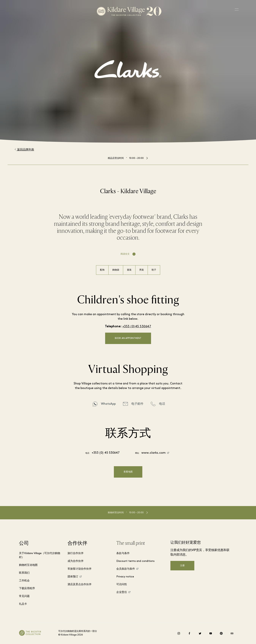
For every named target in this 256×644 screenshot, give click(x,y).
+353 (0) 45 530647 (106, 453)
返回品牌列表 (24, 150)
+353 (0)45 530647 (137, 327)
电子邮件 (137, 404)
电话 (162, 404)
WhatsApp (108, 404)
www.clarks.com (154, 453)
